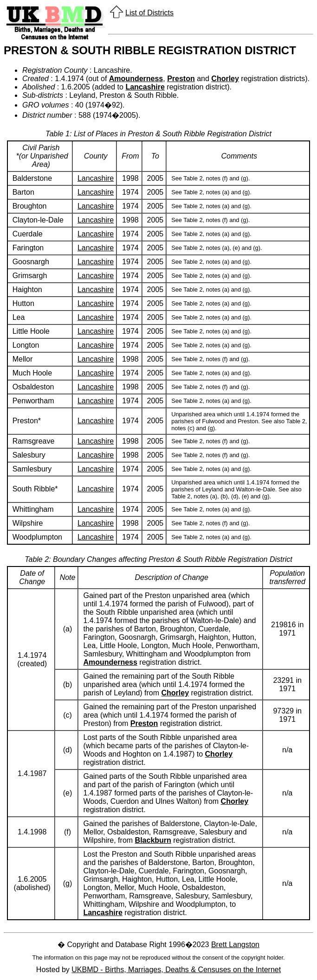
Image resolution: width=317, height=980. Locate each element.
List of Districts (149, 13)
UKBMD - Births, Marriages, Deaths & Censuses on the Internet (176, 970)
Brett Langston (235, 945)
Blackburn (153, 840)
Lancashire (145, 87)
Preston (181, 79)
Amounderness (136, 79)
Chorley (225, 79)
